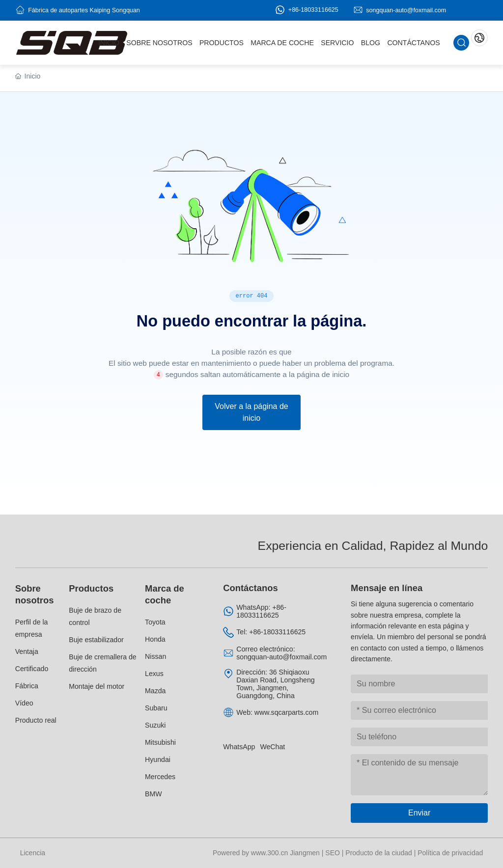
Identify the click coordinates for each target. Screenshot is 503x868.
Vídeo (24, 703)
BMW (154, 794)
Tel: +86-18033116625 (271, 632)
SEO (333, 853)
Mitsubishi (160, 742)
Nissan (155, 656)
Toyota (155, 622)
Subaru (156, 708)
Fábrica (27, 686)
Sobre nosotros (35, 594)
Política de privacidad (450, 853)
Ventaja (27, 651)
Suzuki (155, 725)
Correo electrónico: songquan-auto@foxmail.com (281, 653)
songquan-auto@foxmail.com (406, 10)
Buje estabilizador (96, 640)
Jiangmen (305, 853)
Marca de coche (165, 594)
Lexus (154, 674)
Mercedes (160, 777)
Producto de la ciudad (378, 853)
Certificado (32, 669)
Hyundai (158, 759)
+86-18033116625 (307, 10)
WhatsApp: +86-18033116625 (261, 611)
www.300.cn (269, 853)
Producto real (36, 720)
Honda (155, 639)
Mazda (155, 691)
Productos (91, 588)
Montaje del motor (97, 686)
